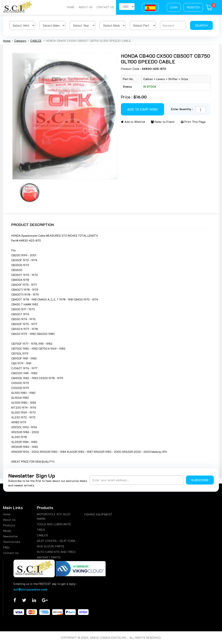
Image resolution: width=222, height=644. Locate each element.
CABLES (36, 41)
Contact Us (105, 7)
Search (201, 25)
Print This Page (193, 122)
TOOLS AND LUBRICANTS (54, 524)
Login (174, 7)
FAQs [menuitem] (6, 547)
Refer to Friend (163, 122)
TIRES (41, 530)
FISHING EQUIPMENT (98, 514)
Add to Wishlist (133, 122)
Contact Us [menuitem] (11, 553)
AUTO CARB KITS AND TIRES (56, 552)
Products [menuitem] (9, 525)
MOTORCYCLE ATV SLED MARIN (54, 516)
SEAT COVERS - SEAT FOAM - (57, 541)
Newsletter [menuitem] (11, 536)
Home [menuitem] (7, 514)
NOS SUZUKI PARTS (51, 546)
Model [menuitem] (7, 531)
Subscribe (200, 480)
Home (71, 7)
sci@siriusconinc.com (30, 589)
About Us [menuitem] (9, 520)
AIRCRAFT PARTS (49, 557)
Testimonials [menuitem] (12, 542)
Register (193, 7)
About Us (86, 7)
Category (20, 41)
